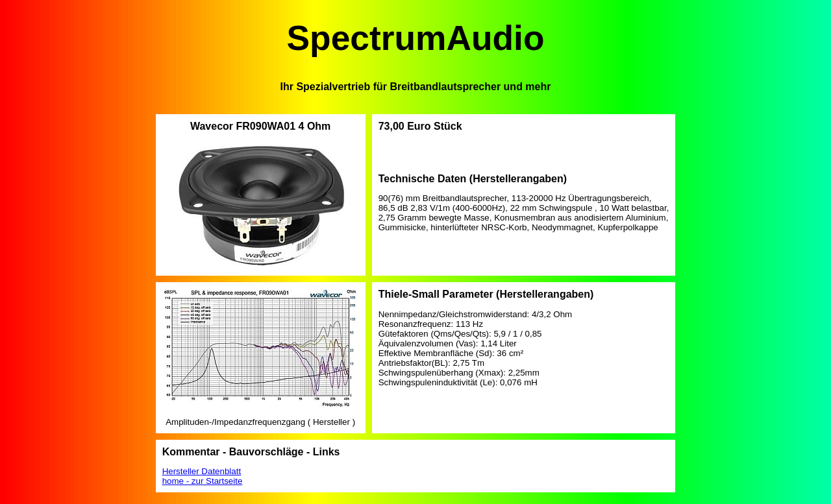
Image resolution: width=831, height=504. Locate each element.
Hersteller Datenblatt (202, 471)
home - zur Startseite (203, 481)
